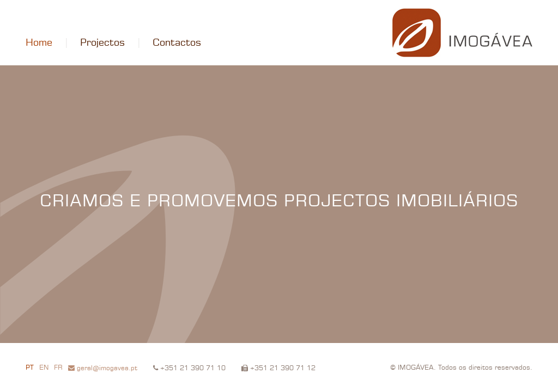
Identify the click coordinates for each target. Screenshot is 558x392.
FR (58, 368)
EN (44, 368)
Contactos (177, 43)
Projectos (102, 43)
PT (30, 368)
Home (39, 43)
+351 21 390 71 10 (189, 368)
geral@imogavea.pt (103, 368)
